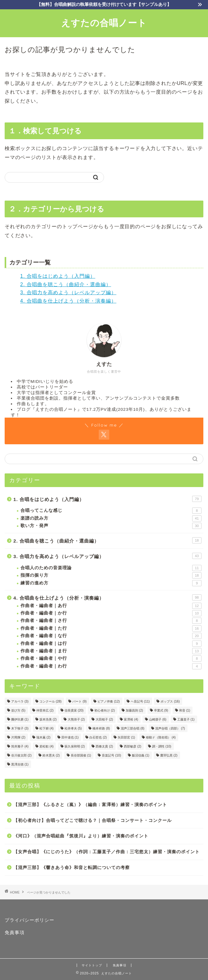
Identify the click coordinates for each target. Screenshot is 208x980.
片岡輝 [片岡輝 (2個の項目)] (18, 737)
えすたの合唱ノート (104, 23)
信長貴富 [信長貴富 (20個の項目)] (74, 710)
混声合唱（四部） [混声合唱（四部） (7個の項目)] (170, 728)
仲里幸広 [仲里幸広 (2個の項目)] (45, 710)
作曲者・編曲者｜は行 (111, 644)
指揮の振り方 (111, 575)
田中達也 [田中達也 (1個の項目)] (70, 737)
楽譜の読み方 (111, 518)
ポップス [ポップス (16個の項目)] (170, 701)
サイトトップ (92, 965)
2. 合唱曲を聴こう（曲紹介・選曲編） (66, 284)
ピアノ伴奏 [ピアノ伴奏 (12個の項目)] (109, 701)
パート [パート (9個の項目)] (79, 701)
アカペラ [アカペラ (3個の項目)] (20, 701)
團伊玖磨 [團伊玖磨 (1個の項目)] (20, 719)
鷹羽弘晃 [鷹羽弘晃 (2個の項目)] (169, 755)
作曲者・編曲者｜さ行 (111, 621)
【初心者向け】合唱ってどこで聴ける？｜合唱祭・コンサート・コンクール (93, 820)
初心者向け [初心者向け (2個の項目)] (105, 710)
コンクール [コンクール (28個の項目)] (50, 701)
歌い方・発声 (111, 526)
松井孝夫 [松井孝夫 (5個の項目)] (73, 728)
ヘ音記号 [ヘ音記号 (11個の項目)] (140, 701)
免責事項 (15, 932)
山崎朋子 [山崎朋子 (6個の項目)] (158, 719)
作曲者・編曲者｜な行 (111, 636)
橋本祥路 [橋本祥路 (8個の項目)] (101, 728)
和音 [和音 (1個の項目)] (185, 710)
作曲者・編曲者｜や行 (111, 659)
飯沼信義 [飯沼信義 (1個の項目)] (141, 755)
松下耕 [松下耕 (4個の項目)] (47, 728)
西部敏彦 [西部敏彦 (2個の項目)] (133, 746)
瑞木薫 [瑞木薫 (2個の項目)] (43, 737)
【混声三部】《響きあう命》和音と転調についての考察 (72, 868)
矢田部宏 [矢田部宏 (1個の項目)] (126, 737)
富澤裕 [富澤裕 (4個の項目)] (131, 719)
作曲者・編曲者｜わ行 (111, 666)
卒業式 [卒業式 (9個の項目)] (161, 710)
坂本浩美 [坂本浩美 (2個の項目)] (48, 719)
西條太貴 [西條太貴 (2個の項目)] (104, 746)
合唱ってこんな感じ (111, 511)
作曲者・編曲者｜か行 (111, 613)
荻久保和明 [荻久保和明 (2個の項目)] (75, 746)
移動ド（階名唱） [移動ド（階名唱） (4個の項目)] (161, 737)
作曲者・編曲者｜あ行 (111, 606)
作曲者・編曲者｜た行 (111, 628)
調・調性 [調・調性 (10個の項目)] (162, 746)
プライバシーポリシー (29, 920)
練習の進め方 (111, 583)
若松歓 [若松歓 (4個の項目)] (47, 746)
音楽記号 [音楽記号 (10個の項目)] (111, 755)
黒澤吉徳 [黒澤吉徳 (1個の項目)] (20, 764)
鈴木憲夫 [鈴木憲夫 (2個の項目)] (51, 755)
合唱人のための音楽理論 (111, 568)
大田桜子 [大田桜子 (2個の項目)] (104, 719)
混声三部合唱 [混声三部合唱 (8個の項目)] (133, 728)
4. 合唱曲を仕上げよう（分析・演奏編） (68, 301)
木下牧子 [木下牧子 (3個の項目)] (20, 728)
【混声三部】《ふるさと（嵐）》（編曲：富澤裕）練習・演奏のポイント (90, 805)
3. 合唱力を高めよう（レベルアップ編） (68, 293)
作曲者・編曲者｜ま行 (111, 651)
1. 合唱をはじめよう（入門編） (58, 276)
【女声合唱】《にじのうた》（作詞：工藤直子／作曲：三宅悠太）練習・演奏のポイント (106, 852)
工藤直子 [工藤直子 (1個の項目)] (186, 719)
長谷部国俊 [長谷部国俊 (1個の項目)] (81, 755)
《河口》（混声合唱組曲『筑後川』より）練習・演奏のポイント (81, 836)
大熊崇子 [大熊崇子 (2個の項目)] (76, 719)
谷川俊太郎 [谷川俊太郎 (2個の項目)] (21, 755)
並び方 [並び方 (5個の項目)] (18, 710)
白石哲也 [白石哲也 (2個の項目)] (98, 737)
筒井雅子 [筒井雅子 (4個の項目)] (20, 746)
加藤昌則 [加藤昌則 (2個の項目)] (134, 710)
